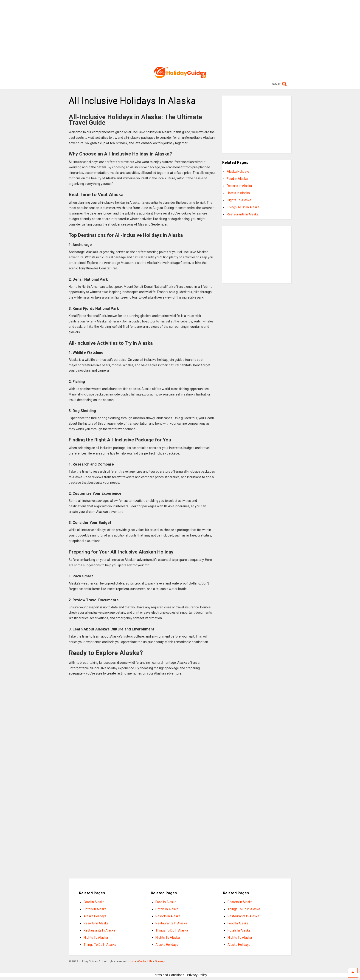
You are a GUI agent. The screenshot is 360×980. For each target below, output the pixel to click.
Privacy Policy (197, 975)
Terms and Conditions (169, 975)
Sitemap (160, 961)
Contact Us (145, 961)
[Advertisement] (180, 32)
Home (132, 961)
